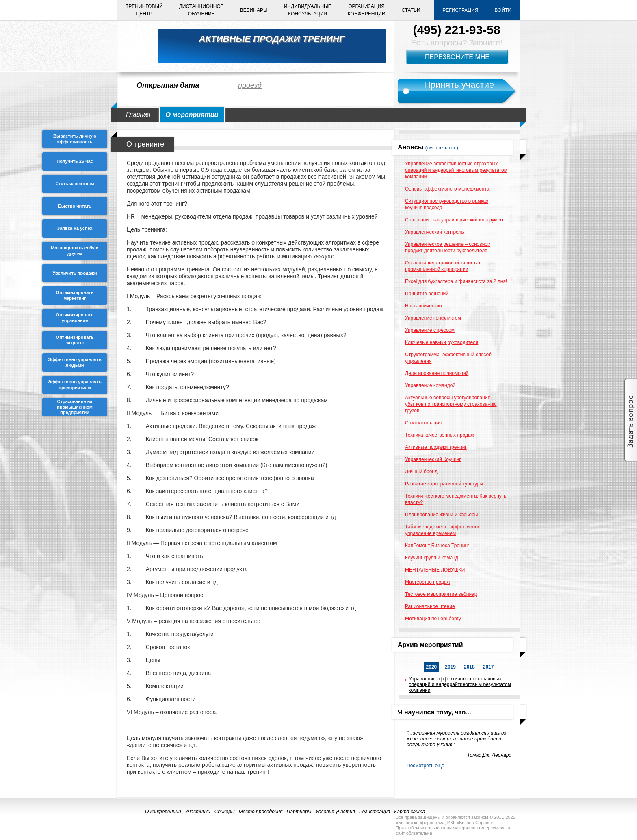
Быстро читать (75, 206)
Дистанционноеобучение (201, 10)
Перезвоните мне (457, 57)
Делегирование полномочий (437, 373)
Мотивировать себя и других (75, 251)
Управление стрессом (430, 330)
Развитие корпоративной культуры (444, 484)
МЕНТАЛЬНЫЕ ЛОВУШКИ (435, 570)
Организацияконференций (367, 10)
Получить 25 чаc (75, 161)
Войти (503, 10)
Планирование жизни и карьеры (441, 515)
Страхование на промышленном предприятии (75, 407)
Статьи (411, 10)
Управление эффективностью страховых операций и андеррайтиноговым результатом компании (456, 170)
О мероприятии (192, 115)
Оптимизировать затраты (75, 340)
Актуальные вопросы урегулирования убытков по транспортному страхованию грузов (451, 404)
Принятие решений (427, 294)
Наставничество (423, 306)
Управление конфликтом (433, 318)
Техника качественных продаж (440, 435)
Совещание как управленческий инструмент (455, 220)
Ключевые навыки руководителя (442, 342)
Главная (138, 114)
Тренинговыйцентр (144, 10)
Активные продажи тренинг (436, 447)
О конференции (163, 812)
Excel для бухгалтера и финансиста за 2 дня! (456, 281)
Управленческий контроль (434, 232)
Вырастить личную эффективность (75, 139)
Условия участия (335, 812)
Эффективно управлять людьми (75, 362)
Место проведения (261, 812)
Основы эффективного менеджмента (447, 189)
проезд (250, 85)
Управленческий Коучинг (433, 459)
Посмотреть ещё (426, 766)
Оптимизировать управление (75, 318)
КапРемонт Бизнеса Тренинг (437, 546)
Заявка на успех (75, 228)
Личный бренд (421, 472)
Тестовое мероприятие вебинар (441, 594)
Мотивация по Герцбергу (433, 619)
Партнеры (299, 812)
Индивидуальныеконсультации (308, 10)
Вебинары (254, 10)
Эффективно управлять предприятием (75, 385)
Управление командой (430, 385)
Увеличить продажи (75, 273)
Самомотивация (423, 423)
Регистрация (460, 10)
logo (134, 46)
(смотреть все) (442, 148)
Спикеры (225, 812)
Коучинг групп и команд (432, 558)
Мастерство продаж (428, 582)
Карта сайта (409, 812)
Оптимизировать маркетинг (75, 295)
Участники (198, 812)
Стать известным (75, 184)
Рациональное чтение (430, 606)
